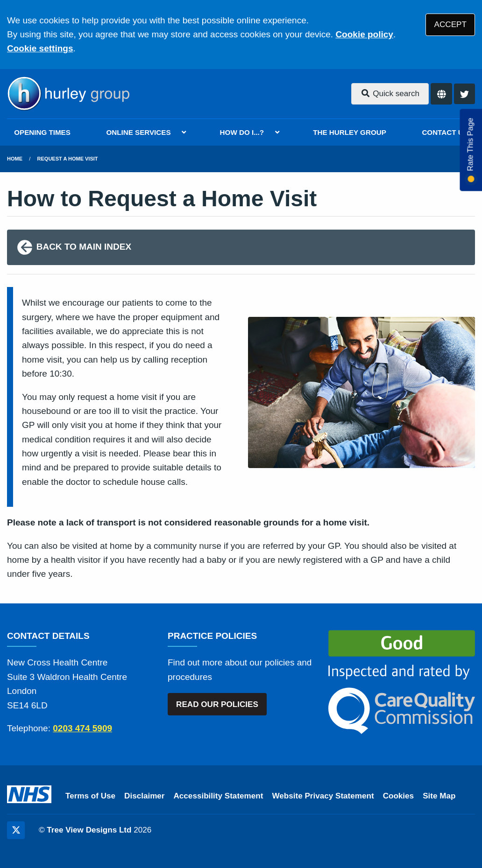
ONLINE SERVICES (138, 132)
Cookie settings (40, 48)
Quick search (390, 94)
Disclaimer (144, 796)
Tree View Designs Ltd (89, 830)
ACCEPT (450, 24)
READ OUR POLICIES (217, 704)
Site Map (439, 796)
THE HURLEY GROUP (350, 132)
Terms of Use (90, 796)
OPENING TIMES (42, 132)
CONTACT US (445, 132)
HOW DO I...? (242, 132)
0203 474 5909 (82, 728)
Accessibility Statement (219, 796)
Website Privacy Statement (323, 796)
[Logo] (68, 94)
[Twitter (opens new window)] (16, 830)
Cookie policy (364, 34)
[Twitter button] (464, 94)
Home (15, 159)
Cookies (399, 796)
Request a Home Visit (68, 159)
